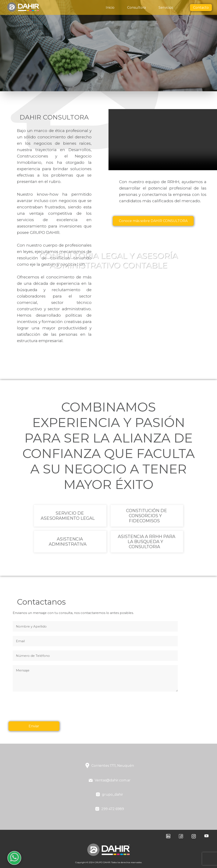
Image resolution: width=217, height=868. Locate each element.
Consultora (136, 8)
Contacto (201, 8)
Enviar (34, 726)
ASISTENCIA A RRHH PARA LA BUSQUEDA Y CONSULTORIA (146, 542)
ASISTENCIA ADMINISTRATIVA (68, 542)
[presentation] (45, 709)
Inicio (110, 8)
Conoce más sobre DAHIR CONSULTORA (155, 221)
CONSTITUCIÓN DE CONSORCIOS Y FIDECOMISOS (146, 516)
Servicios (166, 8)
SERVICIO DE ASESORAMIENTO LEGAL (67, 516)
